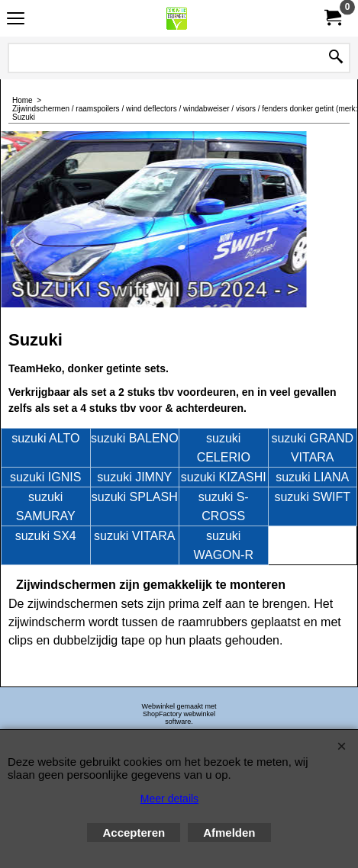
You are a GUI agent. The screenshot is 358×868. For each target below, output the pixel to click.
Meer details (169, 799)
